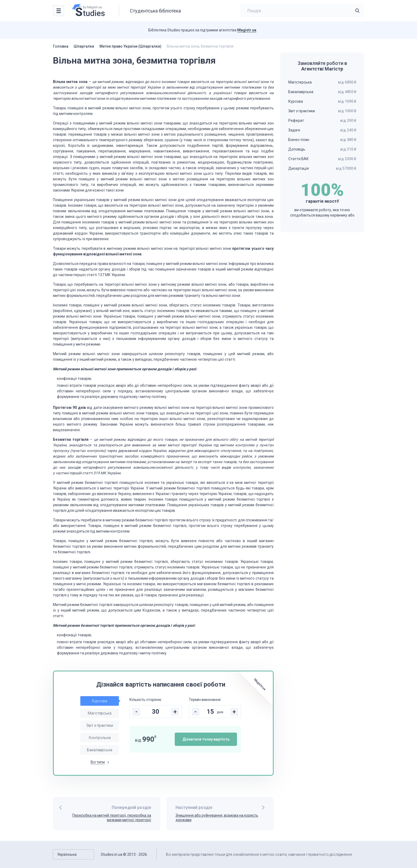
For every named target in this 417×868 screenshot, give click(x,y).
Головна (61, 46)
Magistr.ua (247, 30)
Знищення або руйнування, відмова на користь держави (217, 818)
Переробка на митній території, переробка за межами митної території (112, 818)
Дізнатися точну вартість (206, 739)
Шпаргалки (84, 46)
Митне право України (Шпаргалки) (130, 46)
